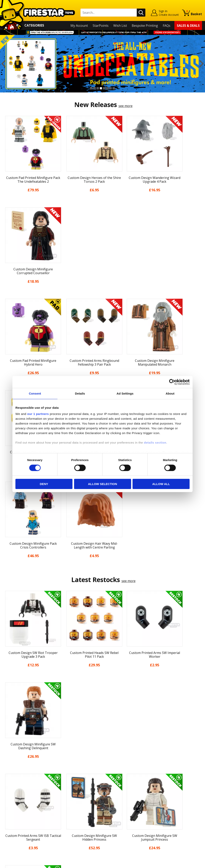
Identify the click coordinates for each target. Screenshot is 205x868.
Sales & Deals (188, 26)
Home (8, 777)
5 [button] (104, 88)
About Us (10, 788)
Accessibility (12, 823)
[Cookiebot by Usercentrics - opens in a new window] (172, 382)
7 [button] (111, 88)
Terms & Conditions (18, 811)
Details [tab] (80, 393)
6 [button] (107, 88)
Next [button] (201, 64)
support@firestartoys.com (72, 797)
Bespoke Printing (145, 26)
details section (155, 443)
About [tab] (170, 393)
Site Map (10, 834)
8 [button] (114, 88)
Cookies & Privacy (16, 817)
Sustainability (13, 829)
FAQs (167, 26)
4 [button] (101, 88)
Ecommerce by (187, 863)
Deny (44, 484)
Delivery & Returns (17, 806)
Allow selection (103, 484)
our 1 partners (38, 414)
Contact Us (61, 777)
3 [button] (98, 88)
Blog (7, 800)
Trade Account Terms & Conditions (79, 820)
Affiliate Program (66, 826)
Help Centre (62, 783)
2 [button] (94, 88)
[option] (102, 64)
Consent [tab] (35, 393)
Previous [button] (4, 64)
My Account (79, 26)
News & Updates (15, 794)
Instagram (129, 792)
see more (126, 106)
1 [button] (91, 88)
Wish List (120, 26)
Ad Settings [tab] (125, 393)
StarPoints (101, 26)
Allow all (161, 484)
